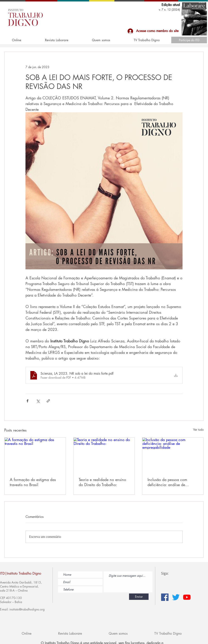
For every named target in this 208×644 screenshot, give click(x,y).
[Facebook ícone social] (165, 597)
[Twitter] (176, 597)
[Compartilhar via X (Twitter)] (38, 401)
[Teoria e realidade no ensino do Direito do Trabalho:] (104, 455)
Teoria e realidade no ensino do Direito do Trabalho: (102, 482)
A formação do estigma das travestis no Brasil (33, 482)
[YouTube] (187, 597)
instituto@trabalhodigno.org (27, 609)
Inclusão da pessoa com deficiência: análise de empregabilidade (167, 482)
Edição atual (171, 5)
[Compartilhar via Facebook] (27, 401)
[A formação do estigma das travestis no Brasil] (35, 455)
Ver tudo (198, 430)
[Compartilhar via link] (48, 401)
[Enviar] (139, 597)
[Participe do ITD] (189, 40)
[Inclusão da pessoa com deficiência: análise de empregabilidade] (173, 455)
